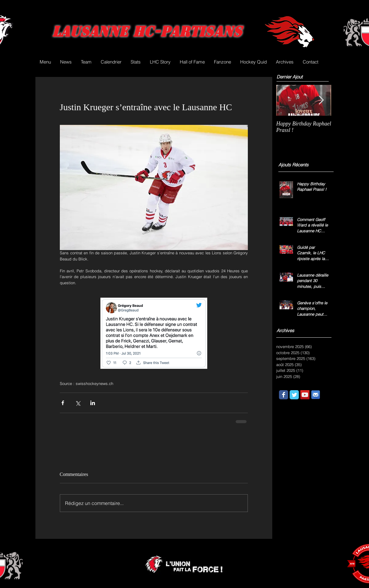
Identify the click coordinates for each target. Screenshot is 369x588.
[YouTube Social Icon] (305, 395)
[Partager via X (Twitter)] (78, 403)
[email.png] (316, 395)
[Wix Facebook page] (284, 395)
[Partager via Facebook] (63, 403)
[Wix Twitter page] (294, 395)
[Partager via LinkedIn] (93, 403)
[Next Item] (321, 100)
